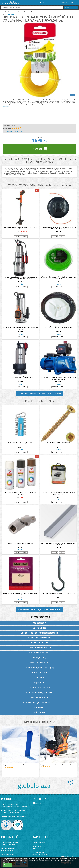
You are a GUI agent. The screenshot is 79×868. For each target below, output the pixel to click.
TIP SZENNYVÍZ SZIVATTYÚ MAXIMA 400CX (21, 377)
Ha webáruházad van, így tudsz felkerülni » (14, 816)
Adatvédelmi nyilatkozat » (9, 849)
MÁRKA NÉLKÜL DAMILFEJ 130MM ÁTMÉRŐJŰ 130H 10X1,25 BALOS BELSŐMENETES (58, 228)
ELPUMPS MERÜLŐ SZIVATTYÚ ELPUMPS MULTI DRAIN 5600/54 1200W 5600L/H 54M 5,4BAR (21, 278)
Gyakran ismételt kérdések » (9, 842)
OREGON (11, 14)
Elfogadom (8, 865)
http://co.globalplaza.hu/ (40, 855)
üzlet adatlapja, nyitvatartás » (12, 131)
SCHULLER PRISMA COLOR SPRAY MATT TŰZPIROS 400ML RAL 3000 (21, 494)
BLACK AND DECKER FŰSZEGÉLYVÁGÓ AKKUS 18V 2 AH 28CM (21, 228)
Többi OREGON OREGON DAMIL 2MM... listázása (40, 394)
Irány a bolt (40, 149)
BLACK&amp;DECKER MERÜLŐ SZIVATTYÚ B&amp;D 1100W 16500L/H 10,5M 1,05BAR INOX (21, 328)
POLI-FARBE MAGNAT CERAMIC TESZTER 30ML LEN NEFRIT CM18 (21, 594)
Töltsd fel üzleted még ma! (11, 812)
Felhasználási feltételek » (9, 850)
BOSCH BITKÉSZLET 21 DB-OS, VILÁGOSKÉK (21, 443)
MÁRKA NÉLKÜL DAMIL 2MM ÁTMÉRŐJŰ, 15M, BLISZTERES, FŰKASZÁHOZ (58, 278)
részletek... (6, 106)
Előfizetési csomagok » (8, 844)
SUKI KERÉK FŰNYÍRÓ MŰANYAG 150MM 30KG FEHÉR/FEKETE (58, 328)
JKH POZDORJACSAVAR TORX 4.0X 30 (58, 443)
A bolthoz (17, 237)
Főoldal (5, 12)
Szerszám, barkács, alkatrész (20, 12)
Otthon (10, 12)
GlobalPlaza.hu (37, 803)
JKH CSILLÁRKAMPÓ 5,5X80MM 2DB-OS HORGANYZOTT (58, 593)
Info (24, 237)
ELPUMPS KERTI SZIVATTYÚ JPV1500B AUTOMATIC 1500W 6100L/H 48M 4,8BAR (58, 378)
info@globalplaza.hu (39, 842)
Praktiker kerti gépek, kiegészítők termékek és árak (39, 609)
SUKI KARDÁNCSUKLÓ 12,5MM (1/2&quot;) (21, 543)
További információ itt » (20, 862)
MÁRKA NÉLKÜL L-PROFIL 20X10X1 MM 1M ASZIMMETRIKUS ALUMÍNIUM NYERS (58, 544)
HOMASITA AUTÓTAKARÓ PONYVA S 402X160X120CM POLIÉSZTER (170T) (58, 494)
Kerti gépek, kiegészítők (36, 12)
